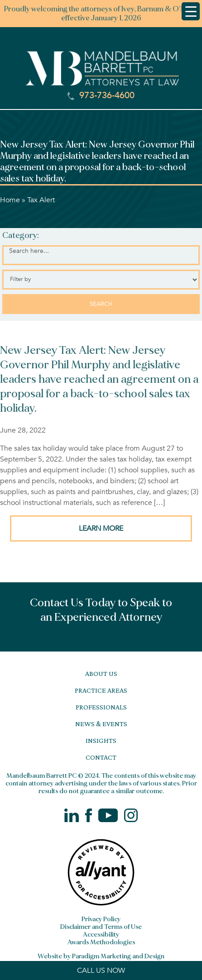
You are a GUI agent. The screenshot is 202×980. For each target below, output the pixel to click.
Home (10, 200)
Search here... (29, 251)
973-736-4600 (101, 95)
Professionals (101, 707)
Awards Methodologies (101, 942)
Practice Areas (101, 690)
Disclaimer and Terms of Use (101, 927)
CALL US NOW (101, 970)
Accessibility (101, 935)
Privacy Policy (101, 919)
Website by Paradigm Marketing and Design (101, 956)
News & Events (101, 724)
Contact (101, 757)
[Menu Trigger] (191, 11)
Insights (101, 740)
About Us (101, 673)
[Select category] (101, 280)
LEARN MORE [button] (101, 528)
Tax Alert (41, 200)
